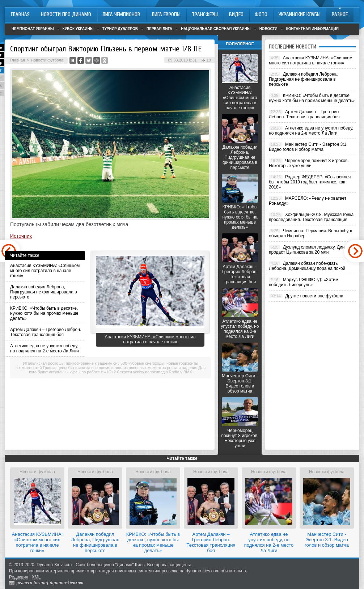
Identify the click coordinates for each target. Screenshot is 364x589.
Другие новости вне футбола (314, 296)
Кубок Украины (78, 29)
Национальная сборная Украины (216, 29)
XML (36, 577)
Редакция (19, 577)
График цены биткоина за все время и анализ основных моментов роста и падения (120, 368)
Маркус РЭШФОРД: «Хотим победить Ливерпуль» (304, 282)
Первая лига (159, 29)
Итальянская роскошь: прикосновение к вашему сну (71, 363)
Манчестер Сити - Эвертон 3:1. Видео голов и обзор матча (240, 384)
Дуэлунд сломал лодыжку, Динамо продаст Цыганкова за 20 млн (311, 250)
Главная (17, 60)
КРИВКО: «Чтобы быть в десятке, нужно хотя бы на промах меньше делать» (44, 313)
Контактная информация (312, 29)
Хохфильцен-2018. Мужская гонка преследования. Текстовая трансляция (311, 217)
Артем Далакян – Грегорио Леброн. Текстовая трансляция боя (46, 332)
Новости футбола (47, 60)
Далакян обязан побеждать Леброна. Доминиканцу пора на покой (307, 266)
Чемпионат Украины (33, 29)
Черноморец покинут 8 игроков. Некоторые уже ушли (240, 438)
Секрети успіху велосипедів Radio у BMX (155, 372)
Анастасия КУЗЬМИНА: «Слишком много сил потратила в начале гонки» (45, 271)
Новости (268, 29)
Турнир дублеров (120, 29)
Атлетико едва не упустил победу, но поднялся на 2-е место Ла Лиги (45, 348)
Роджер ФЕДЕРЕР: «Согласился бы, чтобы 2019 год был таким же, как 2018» (310, 182)
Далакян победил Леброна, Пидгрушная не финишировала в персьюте (44, 292)
